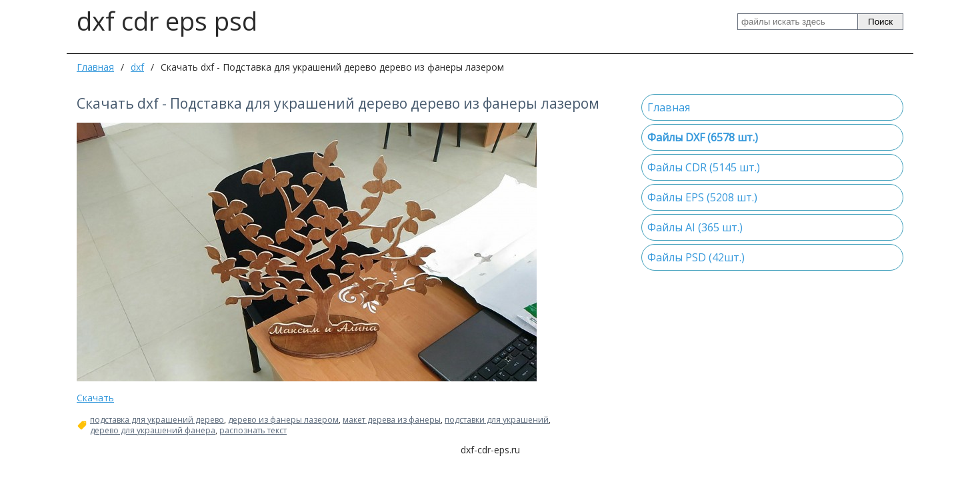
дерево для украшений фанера (153, 431)
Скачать (95, 398)
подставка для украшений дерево (157, 420)
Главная (95, 67)
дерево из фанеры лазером (283, 420)
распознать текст (253, 431)
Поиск (880, 22)
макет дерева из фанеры (392, 420)
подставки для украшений (497, 420)
